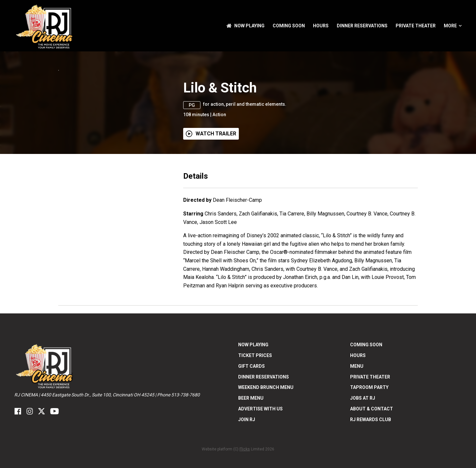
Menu (357, 407)
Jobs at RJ (363, 439)
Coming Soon (289, 26)
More (453, 26)
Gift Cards (252, 407)
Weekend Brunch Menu (266, 429)
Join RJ (247, 461)
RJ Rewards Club (371, 461)
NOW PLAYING (245, 26)
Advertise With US (260, 450)
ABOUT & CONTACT (372, 450)
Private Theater (416, 26)
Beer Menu (251, 439)
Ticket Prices (255, 396)
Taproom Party (369, 429)
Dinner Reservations (362, 26)
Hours (321, 26)
